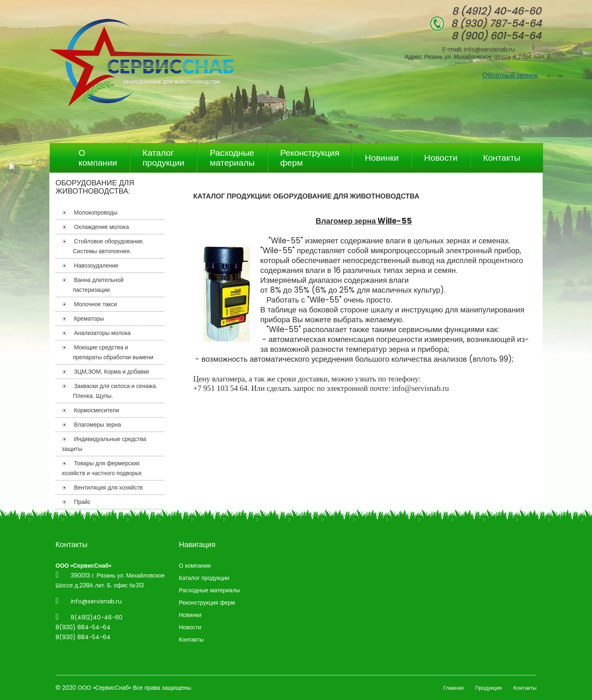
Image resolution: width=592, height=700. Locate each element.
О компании (98, 158)
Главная (453, 688)
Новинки (382, 158)
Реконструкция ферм (310, 158)
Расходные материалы (232, 158)
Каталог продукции (164, 158)
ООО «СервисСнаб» (104, 688)
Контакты (502, 158)
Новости (441, 158)
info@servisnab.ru (489, 49)
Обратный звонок (510, 75)
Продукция (489, 688)
